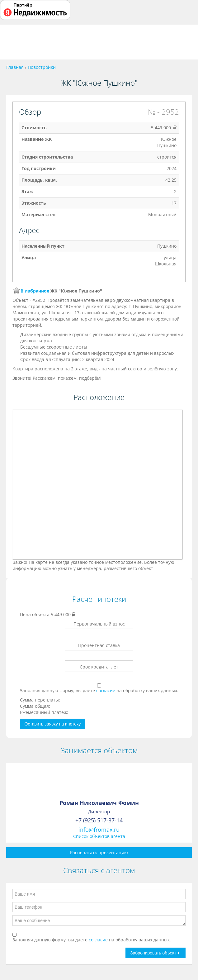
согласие (106, 690)
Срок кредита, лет (99, 667)
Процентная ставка (99, 645)
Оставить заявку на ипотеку (53, 724)
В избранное (35, 291)
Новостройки (42, 67)
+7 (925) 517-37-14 (99, 820)
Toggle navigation (12, 42)
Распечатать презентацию (99, 852)
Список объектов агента (99, 836)
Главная (15, 67)
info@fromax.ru (99, 830)
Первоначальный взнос (99, 624)
